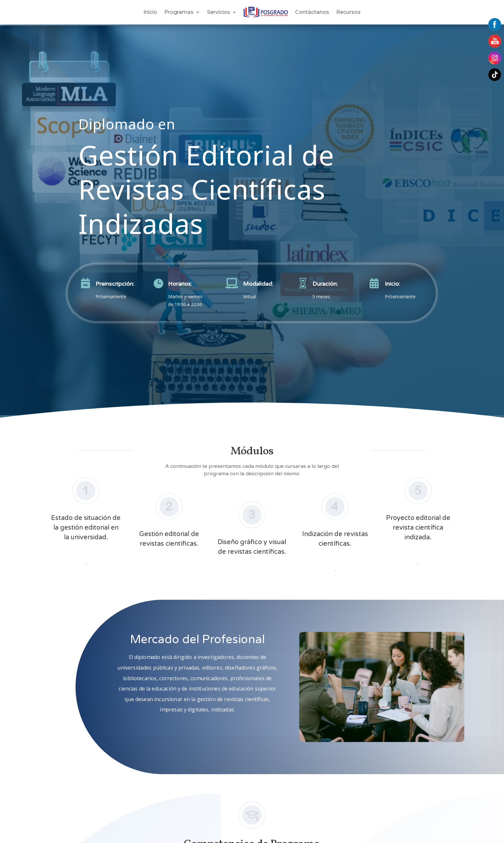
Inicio (150, 12)
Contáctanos (312, 12)
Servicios (219, 12)
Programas (179, 12)
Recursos (348, 12)
